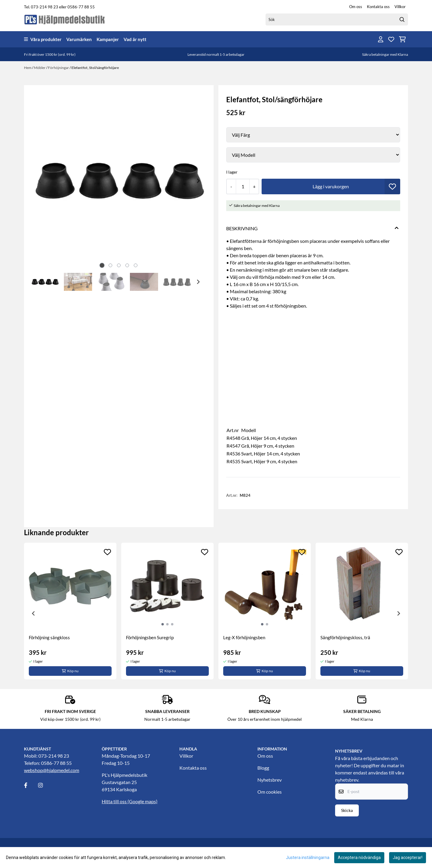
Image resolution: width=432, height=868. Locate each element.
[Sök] (337, 19)
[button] (392, 186)
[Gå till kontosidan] (381, 39)
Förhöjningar (59, 68)
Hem (28, 68)
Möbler (40, 68)
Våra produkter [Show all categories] (43, 39)
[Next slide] (198, 181)
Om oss (356, 7)
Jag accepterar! (408, 858)
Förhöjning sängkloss (49, 637)
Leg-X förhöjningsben (244, 637)
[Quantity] (243, 186)
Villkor (400, 7)
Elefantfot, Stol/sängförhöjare (95, 68)
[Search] (402, 19)
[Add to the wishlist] (107, 552)
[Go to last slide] (40, 282)
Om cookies (270, 792)
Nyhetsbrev (270, 780)
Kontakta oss (378, 7)
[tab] (102, 265)
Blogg (263, 768)
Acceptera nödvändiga (359, 858)
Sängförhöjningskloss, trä (345, 637)
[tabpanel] (70, 611)
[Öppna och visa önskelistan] (391, 39)
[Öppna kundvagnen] (402, 39)
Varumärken (79, 39)
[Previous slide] (40, 181)
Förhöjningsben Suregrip (150, 637)
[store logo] (65, 19)
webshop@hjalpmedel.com (52, 770)
